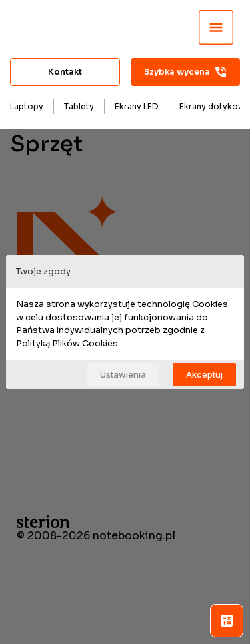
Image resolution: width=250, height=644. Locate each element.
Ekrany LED (137, 106)
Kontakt (65, 72)
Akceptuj (204, 374)
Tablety (79, 106)
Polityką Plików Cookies (67, 343)
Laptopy (27, 106)
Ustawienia (123, 374)
